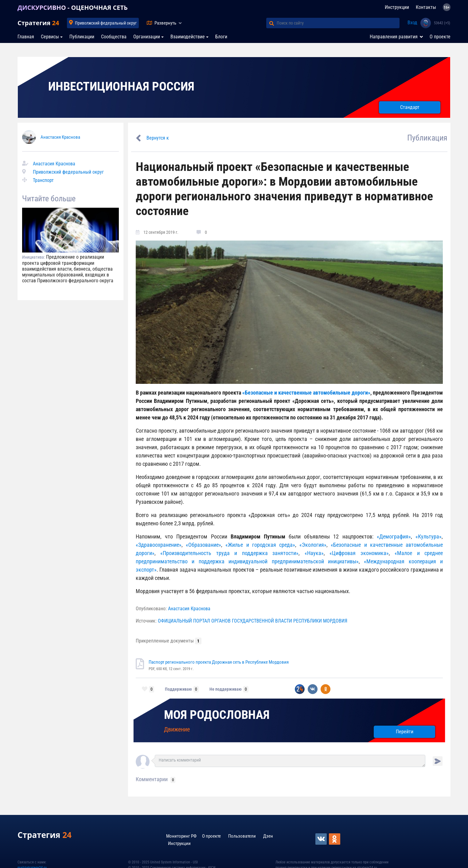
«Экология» (313, 545)
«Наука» (314, 553)
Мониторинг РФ (181, 836)
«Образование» (203, 545)
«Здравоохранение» (159, 545)
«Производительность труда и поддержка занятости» (229, 553)
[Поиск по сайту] (338, 23)
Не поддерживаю (226, 689)
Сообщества (114, 37)
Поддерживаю (178, 689)
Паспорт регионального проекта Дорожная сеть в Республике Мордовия (219, 662)
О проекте (440, 37)
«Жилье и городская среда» (259, 545)
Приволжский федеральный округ (106, 23)
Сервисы (50, 37)
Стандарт (410, 107)
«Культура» (427, 536)
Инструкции (397, 7)
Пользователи (242, 836)
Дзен (268, 836)
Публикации (82, 37)
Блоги (221, 37)
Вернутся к (158, 138)
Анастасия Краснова (60, 137)
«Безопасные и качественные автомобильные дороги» (306, 393)
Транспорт (43, 180)
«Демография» (394, 536)
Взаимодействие (188, 37)
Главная (26, 37)
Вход (412, 23)
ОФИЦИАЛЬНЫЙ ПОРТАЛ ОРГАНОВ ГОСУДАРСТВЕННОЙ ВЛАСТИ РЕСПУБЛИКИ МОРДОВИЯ (253, 621)
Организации (147, 37)
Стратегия (38, 23)
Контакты (426, 7)
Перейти (405, 732)
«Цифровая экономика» (357, 553)
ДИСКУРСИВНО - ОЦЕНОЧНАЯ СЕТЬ (73, 8)
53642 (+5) (442, 23)
